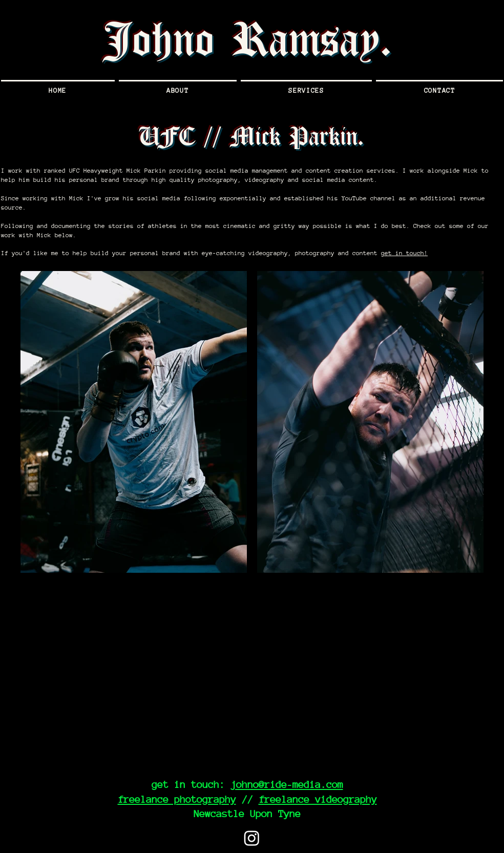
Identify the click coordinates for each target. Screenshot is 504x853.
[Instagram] (252, 838)
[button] (306, 90)
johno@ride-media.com (287, 784)
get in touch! (404, 253)
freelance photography (177, 799)
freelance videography (318, 799)
